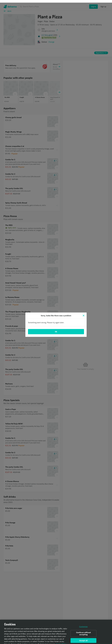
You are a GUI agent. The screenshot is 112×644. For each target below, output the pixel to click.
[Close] (84, 313)
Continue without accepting (84, 631)
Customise (83, 624)
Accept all (84, 638)
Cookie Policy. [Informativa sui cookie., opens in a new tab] (61, 642)
